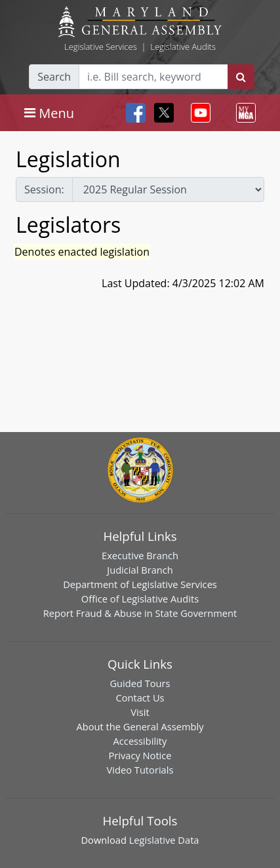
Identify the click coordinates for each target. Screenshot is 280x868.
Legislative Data (164, 840)
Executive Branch (140, 555)
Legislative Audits (183, 47)
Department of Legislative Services (140, 584)
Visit (140, 712)
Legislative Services (101, 47)
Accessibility (140, 741)
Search (54, 77)
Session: (44, 189)
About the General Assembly (140, 726)
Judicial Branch (140, 570)
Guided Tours (140, 683)
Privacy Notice (140, 755)
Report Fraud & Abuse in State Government (140, 613)
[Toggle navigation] (49, 113)
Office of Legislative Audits (140, 599)
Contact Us (140, 698)
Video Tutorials (140, 770)
